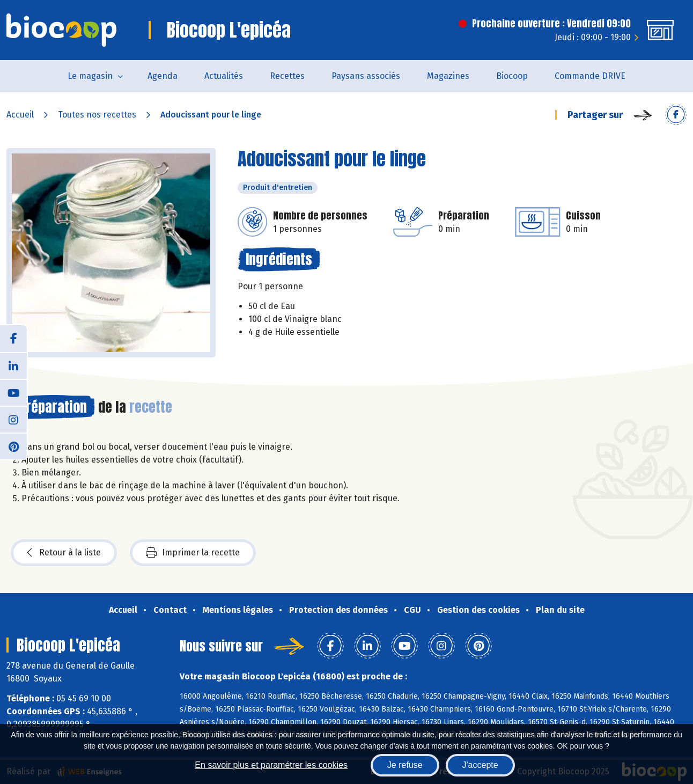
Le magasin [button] (90, 76)
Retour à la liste (64, 553)
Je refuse (405, 765)
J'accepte (480, 765)
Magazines (448, 76)
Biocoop (512, 76)
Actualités (224, 76)
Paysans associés (366, 76)
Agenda (163, 76)
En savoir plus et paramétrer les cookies (271, 765)
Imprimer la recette (193, 553)
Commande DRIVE (590, 76)
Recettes (287, 76)
